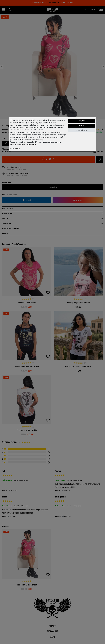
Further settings (15, 148)
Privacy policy (38, 140)
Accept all (81, 121)
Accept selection (81, 130)
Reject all (81, 125)
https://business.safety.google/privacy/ (23, 144)
